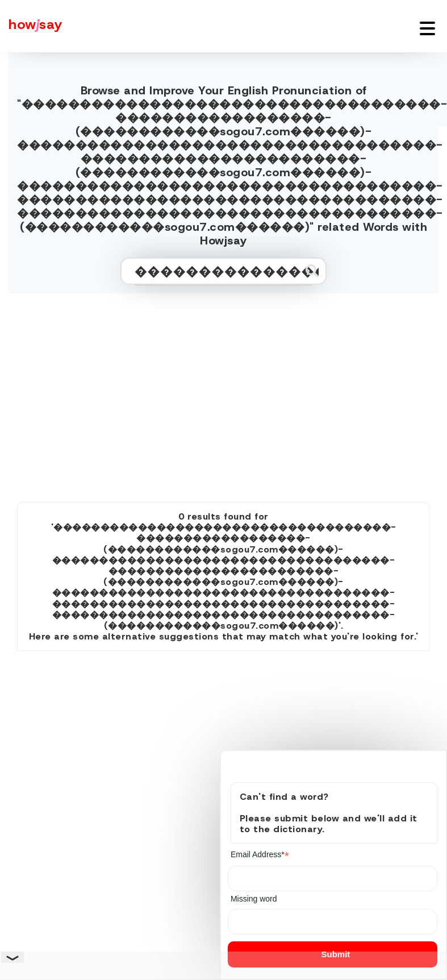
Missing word (254, 899)
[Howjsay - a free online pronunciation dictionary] (31, 26)
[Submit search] (312, 271)
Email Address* (260, 855)
